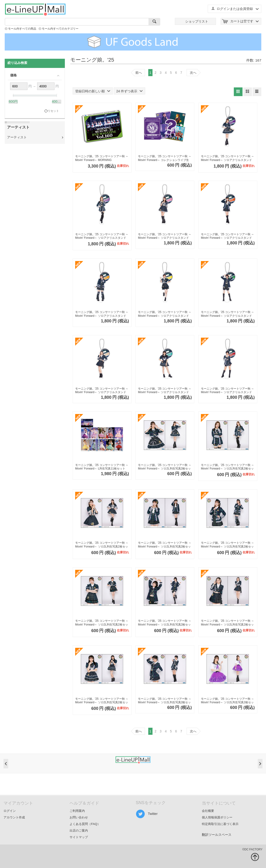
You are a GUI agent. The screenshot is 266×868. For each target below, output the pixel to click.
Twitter (147, 814)
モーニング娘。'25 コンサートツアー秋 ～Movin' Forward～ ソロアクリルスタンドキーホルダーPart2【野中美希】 (227, 158)
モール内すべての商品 (22, 29)
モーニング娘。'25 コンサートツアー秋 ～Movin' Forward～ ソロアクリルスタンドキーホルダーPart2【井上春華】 (164, 391)
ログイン (10, 811)
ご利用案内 (77, 811)
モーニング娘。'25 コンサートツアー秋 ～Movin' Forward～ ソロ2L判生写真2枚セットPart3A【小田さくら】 (227, 467)
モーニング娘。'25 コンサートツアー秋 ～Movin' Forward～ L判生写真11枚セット (102, 467)
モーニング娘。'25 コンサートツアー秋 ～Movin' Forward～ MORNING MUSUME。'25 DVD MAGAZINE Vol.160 (102, 158)
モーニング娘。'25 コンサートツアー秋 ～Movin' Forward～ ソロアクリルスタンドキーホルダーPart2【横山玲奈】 (102, 314)
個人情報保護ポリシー (217, 817)
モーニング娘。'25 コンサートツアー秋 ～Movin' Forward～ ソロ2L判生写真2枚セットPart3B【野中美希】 (227, 701)
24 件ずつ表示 (129, 91)
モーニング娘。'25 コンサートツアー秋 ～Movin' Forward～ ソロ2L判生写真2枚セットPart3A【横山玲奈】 (227, 545)
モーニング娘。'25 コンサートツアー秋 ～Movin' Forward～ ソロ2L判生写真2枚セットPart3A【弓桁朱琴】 (164, 701)
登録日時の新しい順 (93, 91)
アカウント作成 (14, 817)
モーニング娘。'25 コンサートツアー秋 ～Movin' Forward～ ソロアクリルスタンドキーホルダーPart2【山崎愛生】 (227, 314)
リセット (53, 111)
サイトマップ (79, 837)
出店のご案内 (79, 831)
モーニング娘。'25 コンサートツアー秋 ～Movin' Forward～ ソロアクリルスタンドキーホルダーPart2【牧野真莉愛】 (164, 236)
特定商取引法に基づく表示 (220, 824)
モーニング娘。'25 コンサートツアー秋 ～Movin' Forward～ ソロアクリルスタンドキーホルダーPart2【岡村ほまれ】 (164, 314)
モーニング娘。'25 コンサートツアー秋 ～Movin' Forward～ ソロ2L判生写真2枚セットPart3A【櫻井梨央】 (227, 623)
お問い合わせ (79, 817)
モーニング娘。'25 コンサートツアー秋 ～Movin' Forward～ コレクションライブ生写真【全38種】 (164, 158)
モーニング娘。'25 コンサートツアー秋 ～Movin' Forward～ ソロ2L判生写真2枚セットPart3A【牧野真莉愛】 (102, 545)
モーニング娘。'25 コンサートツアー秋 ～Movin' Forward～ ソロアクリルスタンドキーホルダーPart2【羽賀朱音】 (227, 236)
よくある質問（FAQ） (85, 824)
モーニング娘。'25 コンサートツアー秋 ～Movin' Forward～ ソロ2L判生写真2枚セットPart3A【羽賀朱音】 (164, 545)
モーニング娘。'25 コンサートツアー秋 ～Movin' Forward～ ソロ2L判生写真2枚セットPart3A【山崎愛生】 (164, 623)
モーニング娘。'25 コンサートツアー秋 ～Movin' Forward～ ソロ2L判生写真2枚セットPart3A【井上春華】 (102, 701)
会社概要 (208, 811)
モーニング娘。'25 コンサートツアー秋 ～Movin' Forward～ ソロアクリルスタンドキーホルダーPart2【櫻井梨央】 (102, 391)
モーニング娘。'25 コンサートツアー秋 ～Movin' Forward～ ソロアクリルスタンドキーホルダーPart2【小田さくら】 (102, 236)
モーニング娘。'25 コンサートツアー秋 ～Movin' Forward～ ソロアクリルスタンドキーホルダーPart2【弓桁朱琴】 (227, 391)
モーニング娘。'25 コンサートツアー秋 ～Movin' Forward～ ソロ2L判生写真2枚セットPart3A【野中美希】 (164, 467)
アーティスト (17, 137)
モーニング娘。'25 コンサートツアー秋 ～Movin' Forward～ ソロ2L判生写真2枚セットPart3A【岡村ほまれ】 (102, 623)
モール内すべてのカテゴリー (60, 29)
